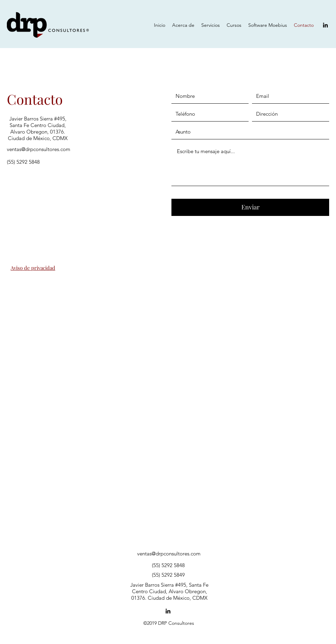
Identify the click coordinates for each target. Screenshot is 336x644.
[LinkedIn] (325, 25)
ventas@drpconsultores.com (39, 149)
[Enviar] (250, 207)
